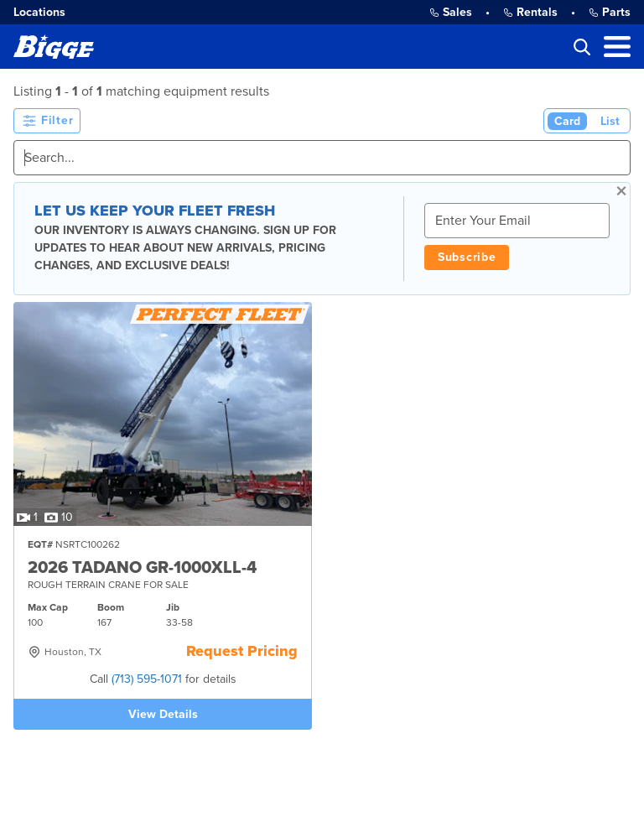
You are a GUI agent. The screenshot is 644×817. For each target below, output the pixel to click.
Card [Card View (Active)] (567, 121)
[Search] (322, 158)
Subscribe (467, 257)
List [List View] (610, 121)
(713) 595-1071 (147, 679)
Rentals (530, 12)
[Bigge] (54, 47)
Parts (610, 12)
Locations (39, 12)
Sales (451, 12)
